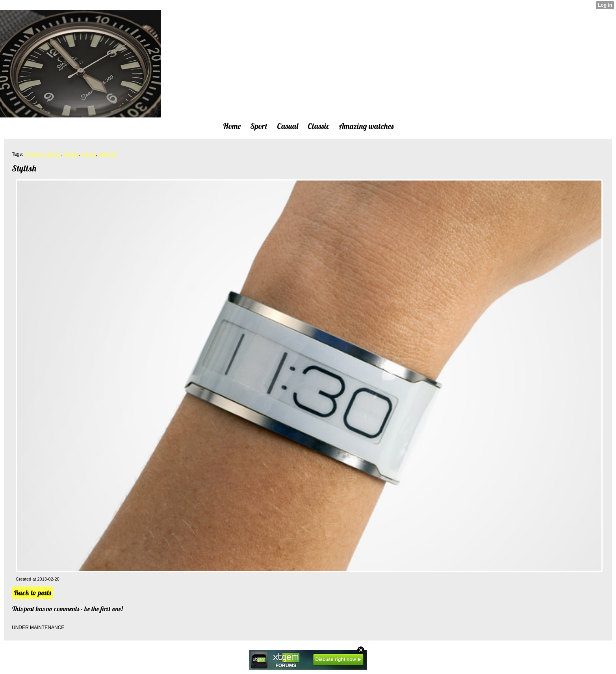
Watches (108, 154)
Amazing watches (43, 154)
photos (89, 154)
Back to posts (32, 593)
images (71, 154)
